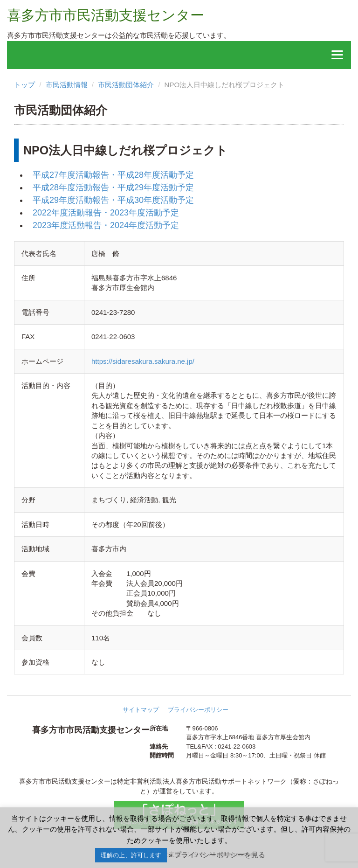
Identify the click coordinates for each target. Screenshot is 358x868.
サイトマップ (141, 710)
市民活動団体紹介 (126, 85)
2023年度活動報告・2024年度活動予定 (106, 225)
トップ (24, 85)
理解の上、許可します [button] (131, 855)
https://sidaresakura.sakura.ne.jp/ (143, 361)
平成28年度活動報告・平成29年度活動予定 (113, 187)
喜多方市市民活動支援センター (106, 15)
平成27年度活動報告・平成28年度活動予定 (113, 175)
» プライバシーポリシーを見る (217, 855)
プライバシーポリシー (198, 710)
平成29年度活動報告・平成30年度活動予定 (113, 200)
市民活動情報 (67, 85)
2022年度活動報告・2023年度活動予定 (106, 213)
